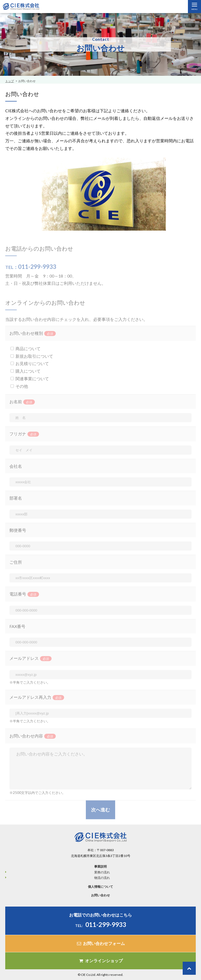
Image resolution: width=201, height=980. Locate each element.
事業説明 (100, 866)
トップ (10, 81)
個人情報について (100, 887)
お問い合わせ (100, 895)
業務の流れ (102, 872)
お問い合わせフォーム (100, 943)
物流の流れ (102, 878)
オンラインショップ (100, 961)
